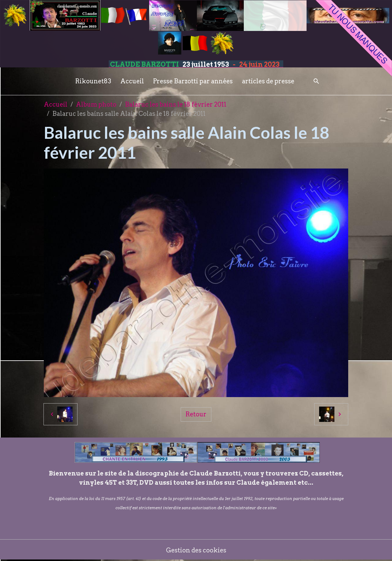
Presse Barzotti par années (193, 81)
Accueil (132, 81)
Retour (196, 414)
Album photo (96, 104)
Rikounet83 (93, 81)
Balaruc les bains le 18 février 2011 (176, 104)
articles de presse (268, 81)
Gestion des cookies (196, 550)
